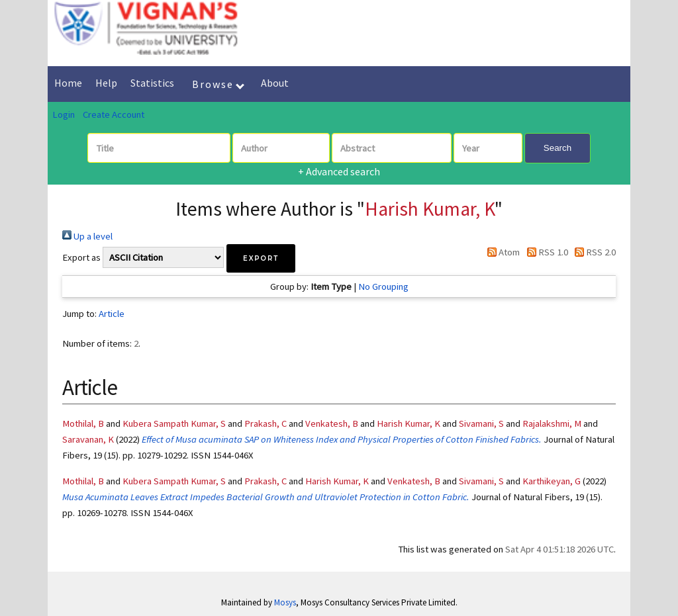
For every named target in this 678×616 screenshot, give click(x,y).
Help (106, 83)
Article (112, 314)
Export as (81, 257)
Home (68, 83)
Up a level (87, 236)
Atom (501, 252)
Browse (218, 84)
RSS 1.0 (545, 252)
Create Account (114, 114)
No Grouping (383, 286)
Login (64, 114)
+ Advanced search (339, 171)
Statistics (152, 83)
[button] (261, 258)
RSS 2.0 (593, 252)
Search (557, 148)
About (275, 83)
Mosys (285, 602)
